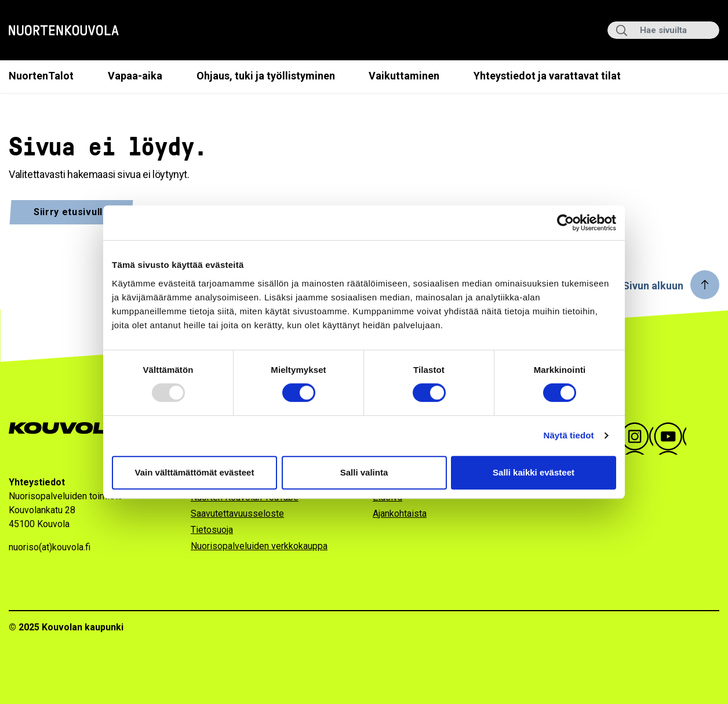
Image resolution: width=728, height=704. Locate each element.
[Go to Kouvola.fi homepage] (71, 428)
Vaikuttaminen (404, 76)
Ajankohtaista (400, 514)
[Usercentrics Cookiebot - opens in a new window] (565, 223)
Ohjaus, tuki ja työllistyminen (266, 76)
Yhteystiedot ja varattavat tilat (547, 76)
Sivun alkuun (653, 286)
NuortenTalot (41, 76)
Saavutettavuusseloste (237, 514)
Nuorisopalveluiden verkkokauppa (259, 546)
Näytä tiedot (569, 435)
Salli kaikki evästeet (534, 472)
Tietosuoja (212, 530)
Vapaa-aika (135, 76)
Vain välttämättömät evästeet (195, 472)
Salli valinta (364, 472)
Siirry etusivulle (71, 212)
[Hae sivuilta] (663, 30)
